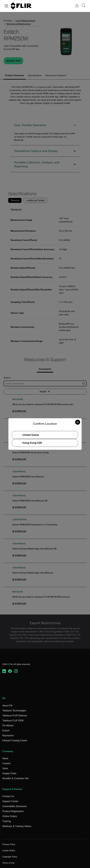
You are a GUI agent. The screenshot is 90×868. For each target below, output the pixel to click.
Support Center (10, 801)
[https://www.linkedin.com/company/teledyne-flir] (4, 671)
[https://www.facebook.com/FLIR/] (10, 671)
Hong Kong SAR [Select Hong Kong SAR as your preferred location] (32, 443)
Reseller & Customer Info (16, 778)
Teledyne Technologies (14, 711)
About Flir (7, 706)
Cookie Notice (9, 851)
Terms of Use (8, 863)
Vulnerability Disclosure (15, 806)
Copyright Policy (10, 857)
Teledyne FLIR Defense (15, 716)
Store (5, 768)
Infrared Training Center (15, 741)
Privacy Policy (9, 844)
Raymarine (8, 736)
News (5, 758)
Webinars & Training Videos (17, 826)
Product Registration (13, 811)
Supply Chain (9, 773)
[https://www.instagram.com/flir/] (16, 671)
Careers (7, 763)
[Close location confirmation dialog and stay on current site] (78, 422)
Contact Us (8, 796)
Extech (6, 731)
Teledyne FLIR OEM (13, 721)
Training (7, 821)
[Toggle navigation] (6, 6)
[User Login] (75, 6)
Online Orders (10, 816)
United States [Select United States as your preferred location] (31, 435)
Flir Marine (8, 726)
